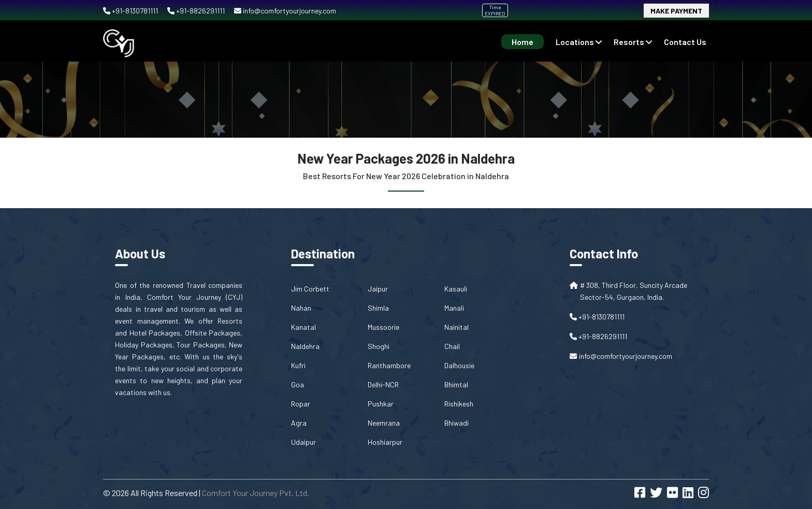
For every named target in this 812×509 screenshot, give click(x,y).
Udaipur (303, 442)
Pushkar (381, 404)
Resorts (633, 42)
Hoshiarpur (385, 442)
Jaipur (378, 289)
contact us (685, 42)
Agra (299, 423)
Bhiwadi (456, 423)
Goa (298, 384)
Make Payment (676, 11)
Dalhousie (459, 365)
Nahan (301, 308)
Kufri (298, 365)
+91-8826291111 (197, 11)
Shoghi (379, 346)
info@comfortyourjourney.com (285, 11)
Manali (454, 308)
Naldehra (305, 346)
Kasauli (456, 289)
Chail (452, 346)
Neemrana (384, 423)
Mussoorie (383, 327)
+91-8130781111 (131, 11)
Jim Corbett (310, 289)
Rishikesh (459, 404)
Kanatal (303, 327)
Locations (579, 42)
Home (523, 42)
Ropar (301, 404)
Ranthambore (389, 365)
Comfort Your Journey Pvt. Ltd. (256, 493)
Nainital (456, 327)
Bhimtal (456, 384)
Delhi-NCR (383, 384)
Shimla (378, 308)
